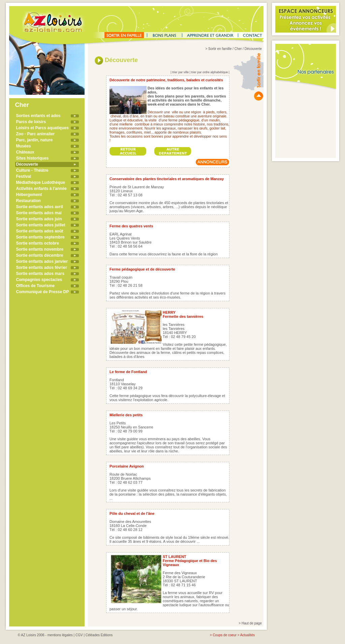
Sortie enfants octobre (38, 243)
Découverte (27, 164)
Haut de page (252, 623)
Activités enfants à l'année (41, 189)
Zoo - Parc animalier (36, 134)
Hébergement (29, 195)
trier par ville (180, 72)
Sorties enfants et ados (38, 116)
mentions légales (60, 635)
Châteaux (25, 152)
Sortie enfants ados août (40, 231)
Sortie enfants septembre (40, 237)
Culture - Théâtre (32, 170)
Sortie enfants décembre (40, 255)
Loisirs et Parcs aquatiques (42, 128)
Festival (24, 176)
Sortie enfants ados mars (40, 274)
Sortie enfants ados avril (40, 207)
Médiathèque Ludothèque (41, 183)
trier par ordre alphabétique (210, 72)
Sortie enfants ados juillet (41, 225)
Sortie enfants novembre (40, 249)
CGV (79, 635)
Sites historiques (33, 158)
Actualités (247, 635)
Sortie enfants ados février (42, 268)
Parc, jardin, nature (35, 140)
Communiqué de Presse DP (43, 292)
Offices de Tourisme (35, 286)
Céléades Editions (99, 635)
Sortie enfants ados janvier (42, 261)
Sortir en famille (220, 49)
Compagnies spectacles (39, 280)
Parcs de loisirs (31, 122)
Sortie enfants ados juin (39, 219)
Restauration (28, 201)
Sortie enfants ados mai (39, 213)
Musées (24, 146)
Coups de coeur (225, 635)
